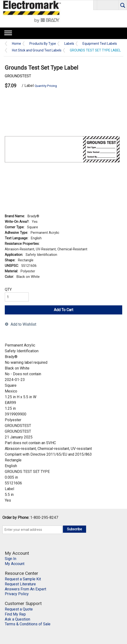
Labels (69, 44)
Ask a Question (17, 619)
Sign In (11, 559)
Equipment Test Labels (100, 44)
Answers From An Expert (25, 589)
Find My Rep (15, 614)
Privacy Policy (17, 594)
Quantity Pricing (46, 86)
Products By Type (43, 44)
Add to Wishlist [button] (23, 324)
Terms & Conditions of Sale (28, 624)
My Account (15, 564)
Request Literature (20, 584)
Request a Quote (19, 609)
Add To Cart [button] (63, 310)
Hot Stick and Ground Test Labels (37, 50)
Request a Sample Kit (23, 579)
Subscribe (75, 529)
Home (17, 44)
